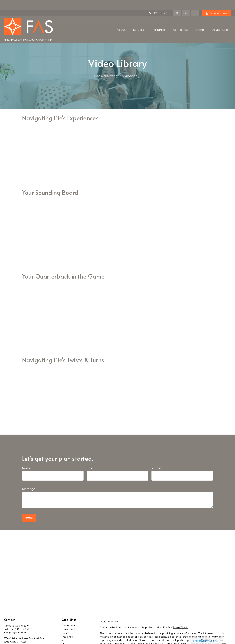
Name (27, 458)
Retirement (68, 616)
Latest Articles (70, 642)
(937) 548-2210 (159, 3)
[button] (121, 20)
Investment (68, 619)
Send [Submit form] (29, 508)
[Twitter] (177, 3)
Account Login (216, 3)
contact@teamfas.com (17, 638)
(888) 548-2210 (23, 619)
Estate (65, 623)
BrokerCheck (180, 618)
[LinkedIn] (186, 3)
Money (66, 635)
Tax (64, 631)
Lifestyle (67, 638)
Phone (156, 458)
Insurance (67, 627)
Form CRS (113, 612)
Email (91, 458)
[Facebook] (195, 3)
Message (29, 479)
